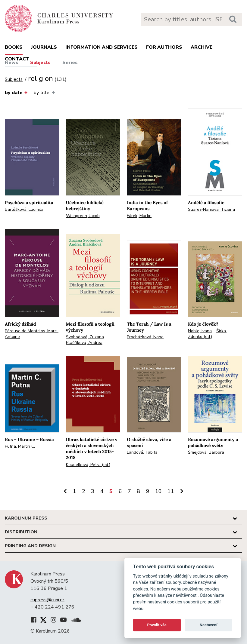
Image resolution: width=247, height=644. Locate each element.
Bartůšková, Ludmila (24, 209)
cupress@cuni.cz (47, 600)
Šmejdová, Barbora (206, 452)
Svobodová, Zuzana (85, 337)
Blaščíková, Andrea (84, 343)
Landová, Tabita (142, 452)
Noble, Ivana (200, 331)
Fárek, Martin (139, 216)
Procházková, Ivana (145, 337)
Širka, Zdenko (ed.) (207, 334)
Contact (17, 59)
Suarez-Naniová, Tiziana (211, 209)
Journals (44, 47)
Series (70, 63)
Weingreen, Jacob (83, 216)
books (14, 47)
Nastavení (209, 625)
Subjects (40, 63)
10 (158, 491)
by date (16, 93)
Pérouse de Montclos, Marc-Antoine (32, 334)
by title (44, 93)
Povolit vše (157, 625)
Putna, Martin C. (20, 446)
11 (171, 491)
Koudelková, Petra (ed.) (88, 465)
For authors (164, 47)
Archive (202, 47)
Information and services (102, 47)
